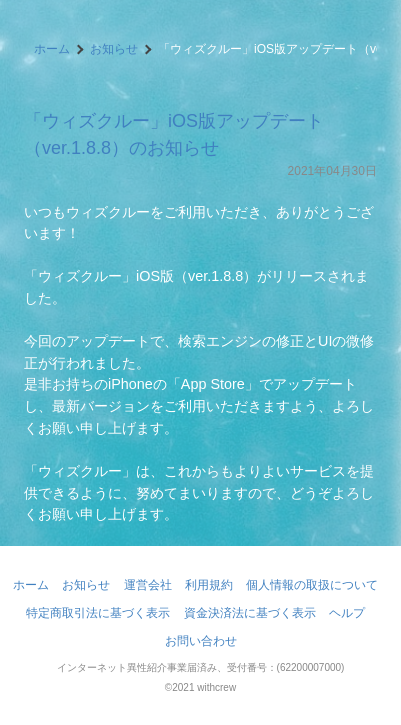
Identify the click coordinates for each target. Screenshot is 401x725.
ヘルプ (347, 613)
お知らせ (114, 49)
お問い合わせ (201, 641)
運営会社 (148, 585)
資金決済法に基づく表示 (250, 613)
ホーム (52, 49)
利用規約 (209, 585)
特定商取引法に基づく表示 (98, 613)
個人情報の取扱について (312, 585)
